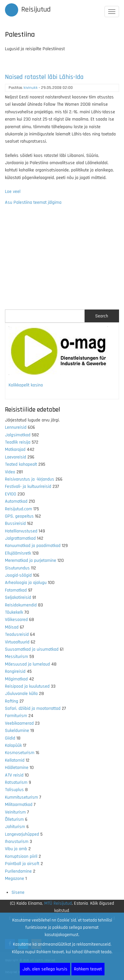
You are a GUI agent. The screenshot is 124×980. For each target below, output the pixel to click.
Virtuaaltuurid (17, 642)
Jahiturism (15, 827)
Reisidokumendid (21, 605)
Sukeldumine (17, 731)
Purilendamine (18, 871)
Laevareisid (16, 457)
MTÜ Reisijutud (58, 903)
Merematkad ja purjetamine (31, 561)
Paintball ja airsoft (22, 864)
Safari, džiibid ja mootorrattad (33, 708)
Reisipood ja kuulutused (27, 686)
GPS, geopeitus (19, 516)
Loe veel (13, 192)
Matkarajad (15, 450)
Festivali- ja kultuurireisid (28, 487)
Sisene (18, 892)
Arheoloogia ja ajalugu (26, 583)
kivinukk (31, 88)
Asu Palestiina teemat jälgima (33, 202)
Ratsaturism (16, 782)
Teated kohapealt (21, 464)
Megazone (15, 879)
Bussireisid (15, 524)
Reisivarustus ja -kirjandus (30, 479)
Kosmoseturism (20, 753)
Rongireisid (15, 671)
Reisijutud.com (19, 509)
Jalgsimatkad (18, 435)
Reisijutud (36, 10)
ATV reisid (14, 775)
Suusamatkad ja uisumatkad (32, 649)
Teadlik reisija (18, 442)
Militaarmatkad (19, 805)
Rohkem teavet (88, 969)
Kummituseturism (21, 797)
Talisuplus (14, 790)
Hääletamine (17, 768)
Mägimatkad (16, 679)
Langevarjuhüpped (22, 834)
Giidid (10, 738)
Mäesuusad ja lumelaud (27, 664)
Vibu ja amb (16, 849)
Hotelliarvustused (21, 531)
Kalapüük (13, 745)
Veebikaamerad (19, 723)
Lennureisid (16, 427)
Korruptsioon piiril (21, 856)
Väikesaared (16, 620)
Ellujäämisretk (18, 553)
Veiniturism (15, 812)
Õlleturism (14, 819)
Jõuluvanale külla (21, 694)
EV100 (11, 494)
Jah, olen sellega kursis (45, 969)
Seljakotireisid (18, 598)
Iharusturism (17, 842)
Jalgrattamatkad (20, 538)
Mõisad (12, 627)
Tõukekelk (14, 612)
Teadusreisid (17, 635)
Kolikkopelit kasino (26, 385)
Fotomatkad (16, 590)
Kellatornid (15, 760)
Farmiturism (16, 716)
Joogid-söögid (18, 575)
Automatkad (16, 501)
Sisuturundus (17, 568)
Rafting (12, 701)
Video (10, 472)
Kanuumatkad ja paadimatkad (33, 546)
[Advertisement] (62, 258)
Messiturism (17, 657)
